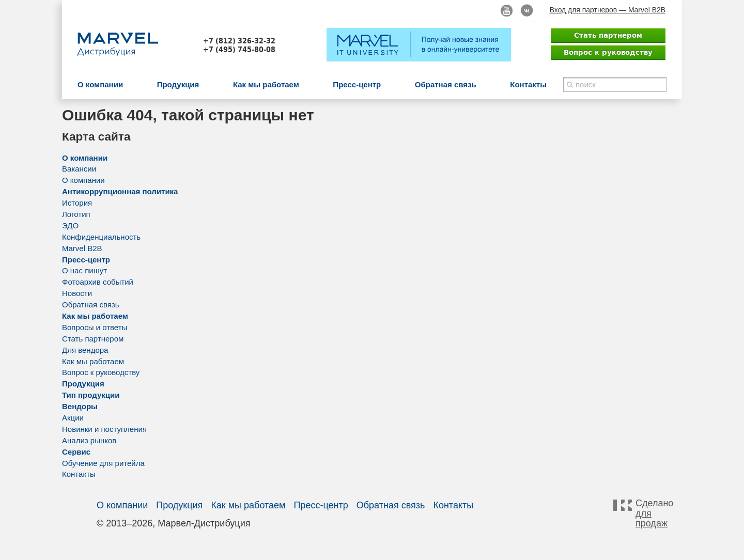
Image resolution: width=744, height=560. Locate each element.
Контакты (528, 84)
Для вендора (85, 350)
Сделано (653, 514)
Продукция (178, 84)
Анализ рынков (89, 440)
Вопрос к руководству (608, 52)
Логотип (76, 214)
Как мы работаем (266, 84)
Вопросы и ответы (95, 327)
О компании (100, 84)
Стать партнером (608, 35)
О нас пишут (84, 270)
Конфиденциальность (101, 237)
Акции (73, 418)
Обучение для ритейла (103, 463)
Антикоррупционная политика (120, 191)
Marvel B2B (82, 248)
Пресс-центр (357, 84)
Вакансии (79, 169)
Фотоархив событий (98, 282)
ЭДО (70, 225)
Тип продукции (91, 395)
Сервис (76, 452)
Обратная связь (446, 84)
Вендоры (80, 406)
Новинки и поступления (104, 429)
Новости (77, 293)
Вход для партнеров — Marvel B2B (608, 10)
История (77, 203)
